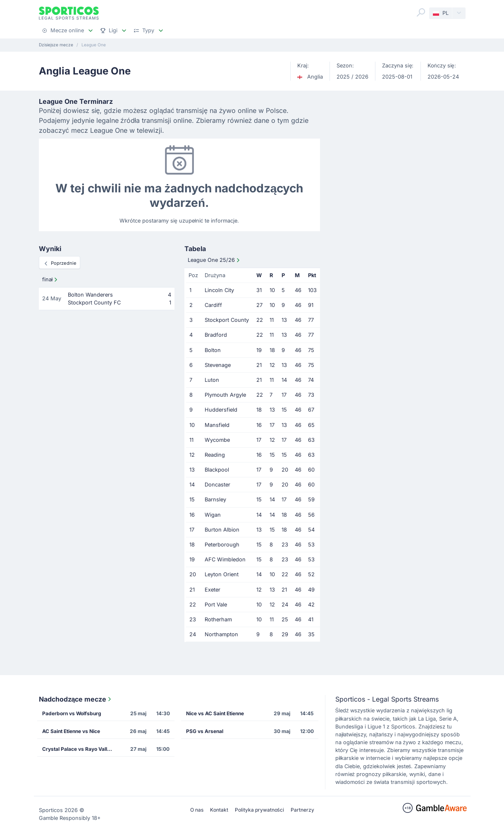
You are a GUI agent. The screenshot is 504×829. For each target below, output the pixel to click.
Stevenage (218, 365)
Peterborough (222, 545)
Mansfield (217, 425)
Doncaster (217, 485)
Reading (215, 455)
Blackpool (217, 470)
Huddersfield (221, 410)
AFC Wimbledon (225, 559)
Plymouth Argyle (225, 395)
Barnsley (215, 500)
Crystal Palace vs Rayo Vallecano (80, 749)
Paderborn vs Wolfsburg (72, 713)
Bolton (213, 350)
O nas (197, 810)
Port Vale (216, 605)
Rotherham (218, 619)
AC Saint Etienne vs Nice (71, 731)
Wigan (213, 515)
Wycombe (217, 440)
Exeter (213, 590)
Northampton (221, 634)
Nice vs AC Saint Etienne (215, 713)
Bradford (216, 335)
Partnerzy (302, 810)
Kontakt (219, 810)
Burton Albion (222, 530)
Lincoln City (219, 290)
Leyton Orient (222, 574)
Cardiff (213, 305)
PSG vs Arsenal (205, 731)
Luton (212, 380)
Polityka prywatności (259, 810)
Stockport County (227, 320)
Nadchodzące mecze (76, 699)
